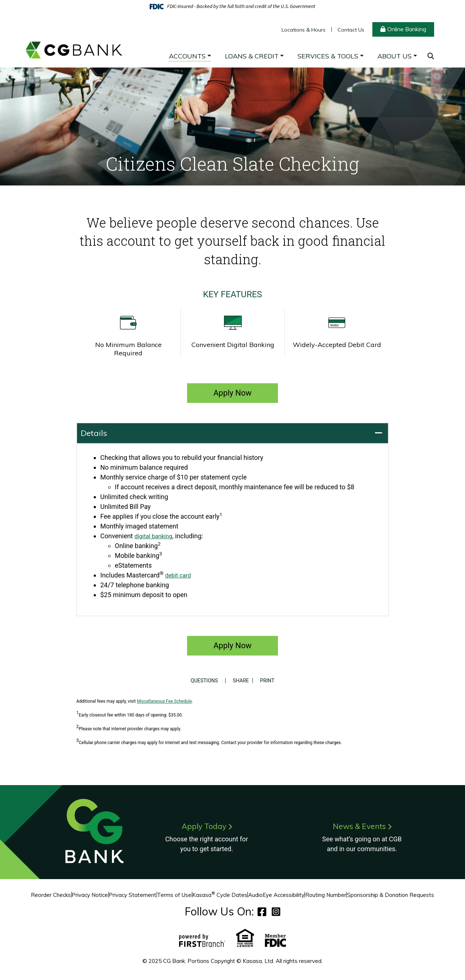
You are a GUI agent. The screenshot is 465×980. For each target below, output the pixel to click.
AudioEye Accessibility (276, 895)
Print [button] (269, 681)
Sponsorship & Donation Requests (391, 895)
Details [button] (94, 433)
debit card (180, 575)
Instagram (276, 912)
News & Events (359, 826)
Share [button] (239, 681)
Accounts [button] (187, 56)
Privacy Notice (90, 895)
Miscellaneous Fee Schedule (164, 701)
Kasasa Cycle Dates (220, 895)
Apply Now (232, 393)
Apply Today (204, 826)
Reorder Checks (51, 895)
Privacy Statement (132, 895)
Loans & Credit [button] (252, 56)
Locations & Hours (304, 30)
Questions (203, 681)
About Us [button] (395, 56)
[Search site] (431, 56)
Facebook (262, 912)
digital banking (156, 536)
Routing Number (326, 895)
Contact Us (351, 30)
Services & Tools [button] (328, 56)
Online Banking (407, 29)
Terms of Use (174, 895)
